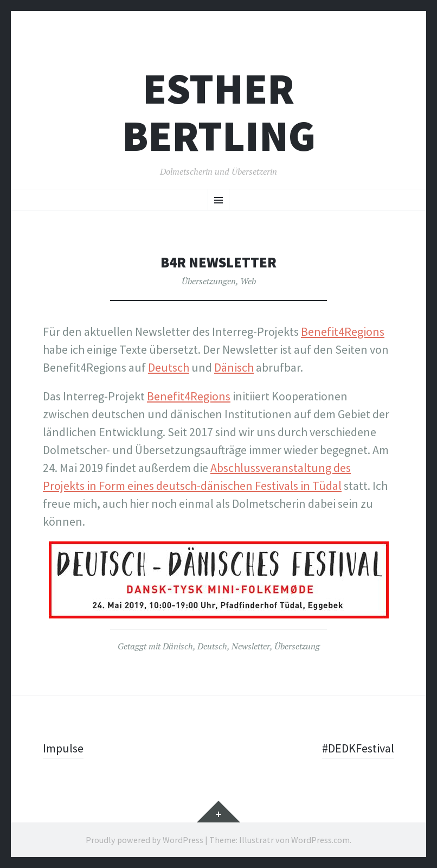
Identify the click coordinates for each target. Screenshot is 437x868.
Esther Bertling (219, 112)
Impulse (63, 748)
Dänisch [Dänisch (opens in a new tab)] (234, 367)
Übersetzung (297, 646)
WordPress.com (320, 840)
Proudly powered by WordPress (144, 840)
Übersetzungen (209, 281)
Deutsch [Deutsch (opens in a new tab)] (169, 367)
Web (248, 281)
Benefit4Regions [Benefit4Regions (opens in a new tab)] (343, 331)
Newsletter (251, 646)
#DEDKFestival (358, 748)
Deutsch (212, 646)
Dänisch (178, 646)
